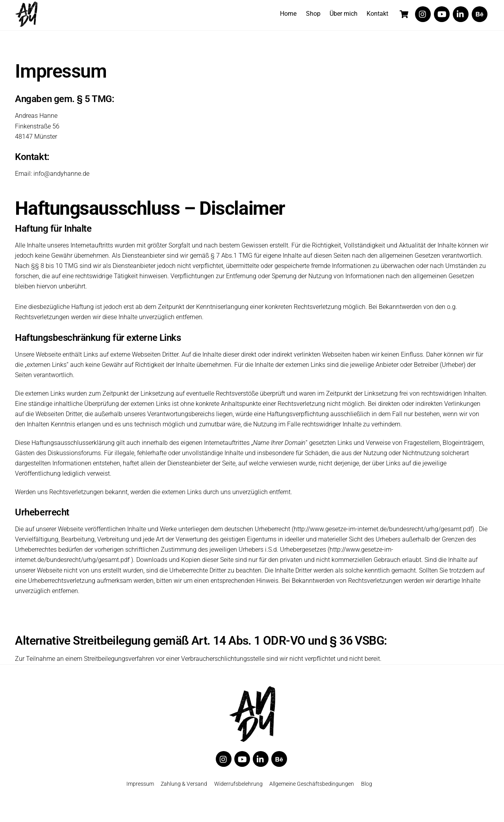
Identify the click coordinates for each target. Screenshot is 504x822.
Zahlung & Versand (184, 788)
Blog (367, 788)
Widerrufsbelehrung (238, 788)
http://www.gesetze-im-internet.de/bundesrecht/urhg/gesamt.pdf (383, 533)
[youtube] (442, 14)
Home (288, 14)
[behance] (480, 14)
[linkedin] (461, 14)
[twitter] (423, 14)
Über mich (344, 14)
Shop (313, 14)
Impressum (140, 788)
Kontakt (377, 14)
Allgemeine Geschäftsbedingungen (312, 788)
